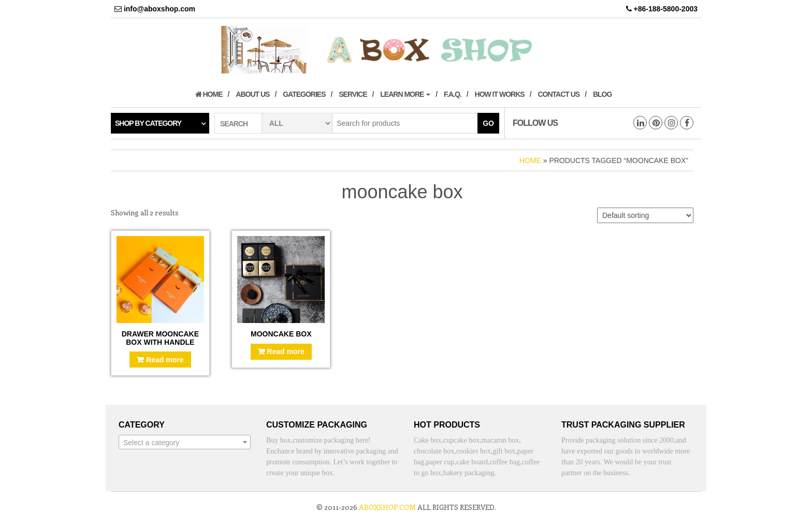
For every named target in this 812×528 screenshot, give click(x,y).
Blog (602, 94)
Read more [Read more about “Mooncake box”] (286, 351)
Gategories (304, 94)
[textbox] (185, 443)
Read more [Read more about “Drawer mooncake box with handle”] (165, 360)
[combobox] (185, 442)
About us (252, 94)
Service (353, 94)
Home (209, 94)
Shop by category (148, 123)
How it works (500, 94)
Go (488, 123)
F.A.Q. (453, 94)
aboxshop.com (387, 507)
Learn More (405, 94)
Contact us (559, 94)
